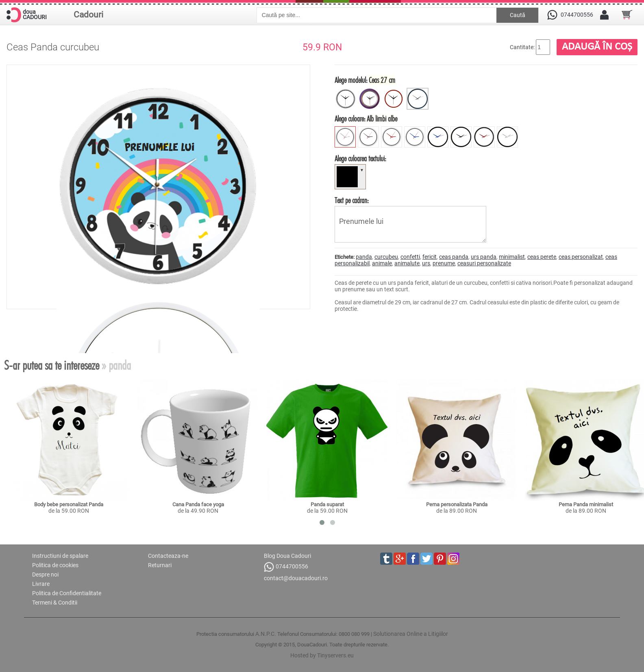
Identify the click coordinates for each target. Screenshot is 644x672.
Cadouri (88, 15)
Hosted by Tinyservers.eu (322, 655)
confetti (410, 257)
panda (364, 257)
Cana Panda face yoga (198, 504)
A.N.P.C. (266, 634)
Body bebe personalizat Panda (69, 504)
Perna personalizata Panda (457, 504)
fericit (430, 257)
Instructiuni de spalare (60, 556)
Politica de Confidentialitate (67, 593)
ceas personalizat (581, 257)
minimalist (512, 257)
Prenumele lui (410, 224)
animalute (407, 263)
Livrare (41, 584)
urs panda (484, 257)
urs (426, 263)
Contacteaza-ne (168, 556)
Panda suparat (327, 504)
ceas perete (542, 257)
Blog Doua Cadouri (287, 556)
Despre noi (45, 574)
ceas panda (454, 257)
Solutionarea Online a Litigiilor (411, 634)
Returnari (160, 565)
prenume (444, 263)
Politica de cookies (55, 565)
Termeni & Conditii (55, 603)
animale (382, 263)
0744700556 (286, 567)
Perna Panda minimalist (586, 504)
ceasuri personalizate (484, 263)
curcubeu (386, 257)
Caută (518, 15)
